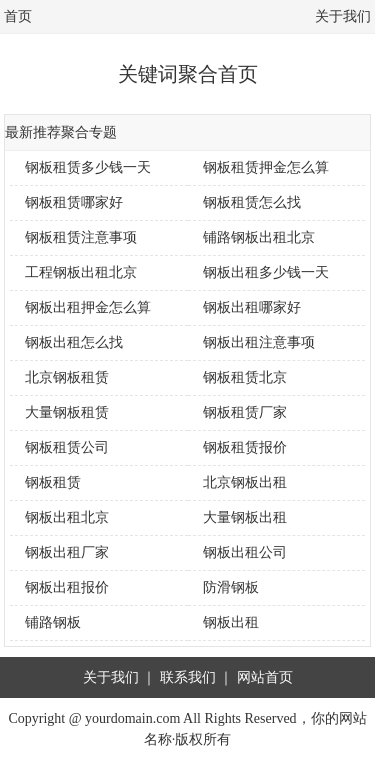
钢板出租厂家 (67, 552)
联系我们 (188, 677)
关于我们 (343, 16)
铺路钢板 (53, 622)
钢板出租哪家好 (252, 307)
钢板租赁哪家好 (74, 202)
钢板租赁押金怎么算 (266, 167)
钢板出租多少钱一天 (266, 272)
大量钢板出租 (245, 517)
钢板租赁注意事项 (81, 237)
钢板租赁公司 (67, 447)
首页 (18, 16)
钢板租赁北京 (245, 377)
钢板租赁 (53, 482)
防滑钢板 (231, 587)
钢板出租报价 (67, 587)
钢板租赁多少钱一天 (88, 167)
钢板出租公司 (245, 552)
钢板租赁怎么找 (252, 202)
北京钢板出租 (245, 482)
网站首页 (265, 677)
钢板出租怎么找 (74, 342)
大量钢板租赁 (67, 412)
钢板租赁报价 (245, 447)
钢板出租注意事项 (259, 342)
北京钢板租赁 (67, 377)
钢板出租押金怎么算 (88, 307)
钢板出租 (231, 622)
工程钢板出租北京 (81, 272)
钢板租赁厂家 (245, 412)
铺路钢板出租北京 (259, 237)
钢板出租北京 (67, 517)
